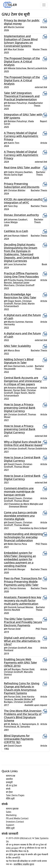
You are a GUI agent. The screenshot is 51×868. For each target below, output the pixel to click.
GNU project (12, 848)
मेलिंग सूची (10, 798)
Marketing (11, 815)
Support (10, 825)
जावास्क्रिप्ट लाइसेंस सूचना (24, 864)
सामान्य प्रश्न (11, 776)
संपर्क (8, 789)
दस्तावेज (9, 779)
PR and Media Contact (17, 818)
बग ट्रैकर (9, 792)
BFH (11, 854)
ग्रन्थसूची (9, 782)
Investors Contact (15, 822)
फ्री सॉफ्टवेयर (23, 861)
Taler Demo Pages (15, 795)
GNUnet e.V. (26, 838)
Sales (9, 812)
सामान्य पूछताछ (12, 808)
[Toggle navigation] (44, 5)
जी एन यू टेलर (11, 785)
